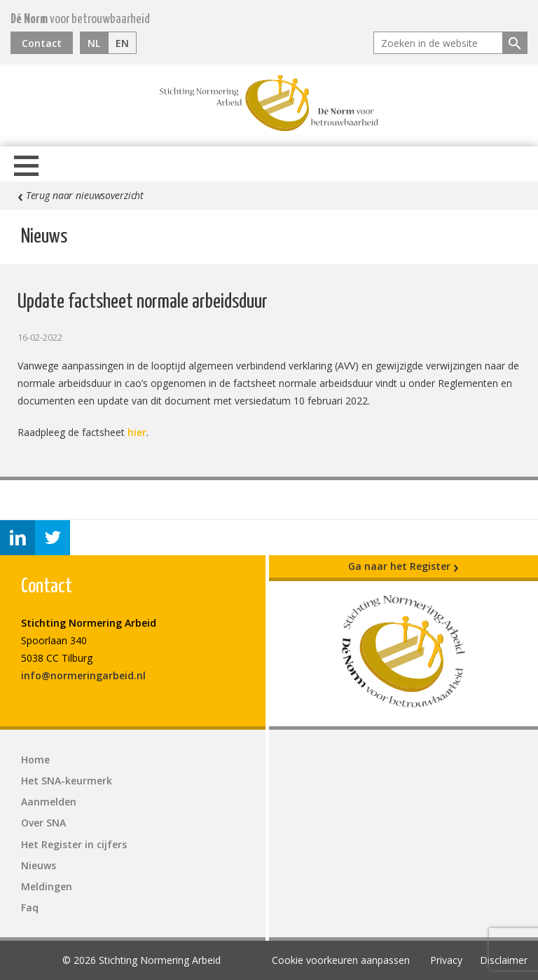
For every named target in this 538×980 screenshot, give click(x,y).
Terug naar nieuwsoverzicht (81, 196)
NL (94, 43)
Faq (30, 907)
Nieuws (39, 865)
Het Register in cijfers (74, 844)
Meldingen (47, 886)
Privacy (446, 960)
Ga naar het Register (403, 566)
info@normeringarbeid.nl (83, 675)
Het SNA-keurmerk (67, 781)
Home (35, 760)
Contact (42, 43)
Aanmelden (49, 802)
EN (122, 43)
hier (137, 432)
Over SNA (43, 823)
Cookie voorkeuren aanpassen (341, 960)
